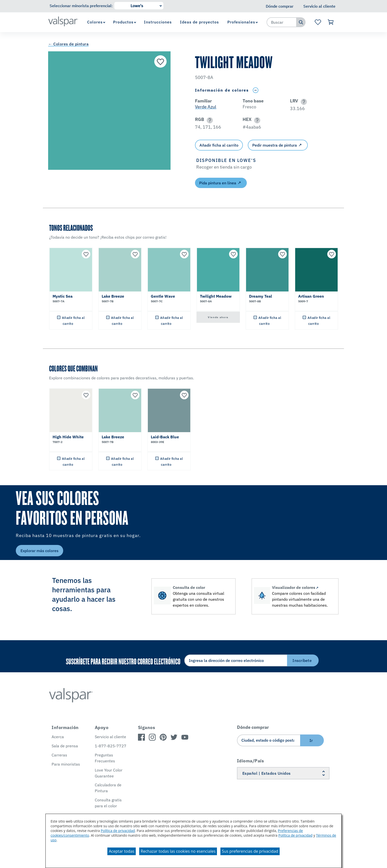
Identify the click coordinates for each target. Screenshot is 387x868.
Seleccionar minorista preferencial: (81, 6)
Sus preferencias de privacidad (250, 851)
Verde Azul (206, 107)
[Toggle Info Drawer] (255, 90)
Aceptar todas (122, 851)
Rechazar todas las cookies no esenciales (178, 851)
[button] (303, 102)
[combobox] (282, 22)
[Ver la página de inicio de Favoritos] (318, 22)
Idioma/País (251, 761)
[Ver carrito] (331, 22)
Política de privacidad (118, 831)
